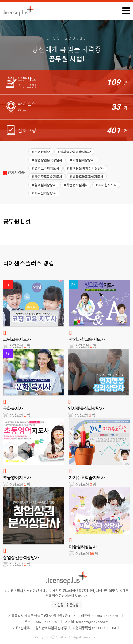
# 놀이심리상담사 (44, 185)
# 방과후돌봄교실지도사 (87, 177)
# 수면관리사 (41, 152)
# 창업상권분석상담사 (47, 160)
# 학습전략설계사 (76, 185)
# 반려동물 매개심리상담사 (85, 168)
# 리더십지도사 (106, 185)
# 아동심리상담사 (82, 160)
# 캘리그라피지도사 (46, 168)
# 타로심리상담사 (44, 193)
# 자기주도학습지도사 (47, 177)
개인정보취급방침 (66, 605)
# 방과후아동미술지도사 (74, 152)
